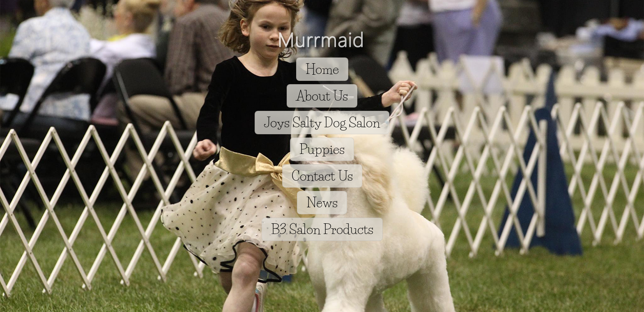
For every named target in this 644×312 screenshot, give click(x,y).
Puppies (322, 149)
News (322, 203)
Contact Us (322, 176)
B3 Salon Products (322, 229)
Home (322, 69)
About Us (322, 96)
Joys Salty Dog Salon (322, 123)
